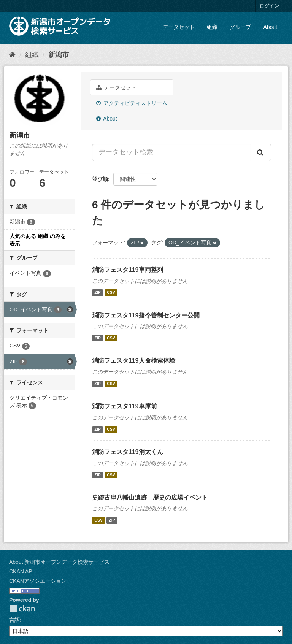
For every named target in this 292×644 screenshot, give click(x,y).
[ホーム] (12, 55)
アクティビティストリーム (132, 103)
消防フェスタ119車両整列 (128, 270)
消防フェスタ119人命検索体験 (134, 361)
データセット (179, 27)
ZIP (97, 293)
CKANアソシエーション (38, 581)
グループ (240, 27)
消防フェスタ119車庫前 (125, 406)
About (270, 27)
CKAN (22, 608)
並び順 (100, 179)
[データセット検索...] (171, 152)
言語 (14, 620)
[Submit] (261, 152)
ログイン (269, 6)
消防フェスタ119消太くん (128, 452)
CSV (111, 293)
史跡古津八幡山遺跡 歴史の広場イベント (150, 497)
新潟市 (59, 55)
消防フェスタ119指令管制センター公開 (146, 315)
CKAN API (21, 571)
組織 (212, 27)
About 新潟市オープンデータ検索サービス (59, 562)
